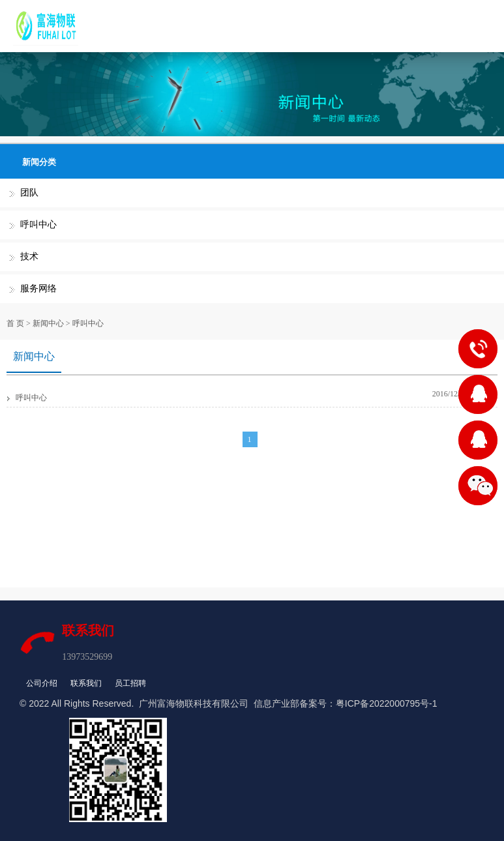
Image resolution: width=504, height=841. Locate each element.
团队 (29, 193)
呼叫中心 (38, 225)
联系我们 (86, 683)
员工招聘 (130, 683)
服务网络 (38, 288)
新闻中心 (48, 323)
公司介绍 (42, 683)
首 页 (15, 323)
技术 (29, 257)
